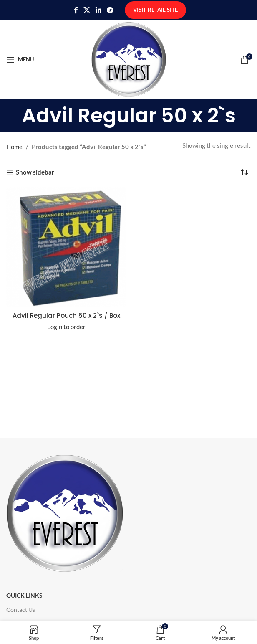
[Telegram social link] (110, 10)
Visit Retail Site (155, 10)
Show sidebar (35, 172)
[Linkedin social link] (99, 10)
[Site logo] (129, 58)
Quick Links (24, 595)
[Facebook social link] (76, 10)
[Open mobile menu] (20, 60)
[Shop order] (244, 172)
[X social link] (87, 10)
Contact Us (21, 610)
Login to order (66, 327)
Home (14, 147)
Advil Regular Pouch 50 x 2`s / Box (66, 316)
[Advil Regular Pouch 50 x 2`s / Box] (66, 247)
